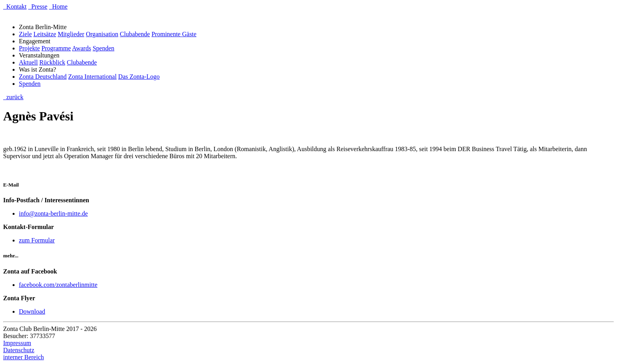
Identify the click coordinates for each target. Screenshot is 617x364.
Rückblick (52, 62)
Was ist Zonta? (39, 69)
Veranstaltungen (41, 55)
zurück (13, 97)
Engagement (36, 41)
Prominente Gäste (174, 34)
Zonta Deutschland (43, 77)
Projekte (29, 48)
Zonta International (92, 77)
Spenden (103, 48)
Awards (81, 48)
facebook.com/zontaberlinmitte (58, 285)
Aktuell (28, 62)
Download (32, 311)
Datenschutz (19, 350)
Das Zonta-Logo (139, 77)
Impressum (17, 343)
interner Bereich (24, 357)
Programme (56, 48)
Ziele (25, 34)
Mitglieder (71, 34)
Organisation (102, 34)
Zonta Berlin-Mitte (44, 27)
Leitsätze (45, 34)
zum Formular (37, 240)
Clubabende (135, 34)
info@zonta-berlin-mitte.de (53, 213)
